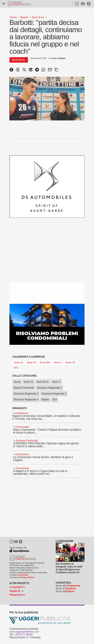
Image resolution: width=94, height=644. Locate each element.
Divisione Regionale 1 (49, 388)
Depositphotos (18, 550)
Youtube (83, 4)
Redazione (74, 586)
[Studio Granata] (47, 314)
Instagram (75, 4)
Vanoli (17, 382)
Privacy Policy (27, 577)
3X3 (55, 400)
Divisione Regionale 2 (26, 394)
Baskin (45, 400)
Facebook (89, 4)
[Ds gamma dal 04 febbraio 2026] (47, 187)
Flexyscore (16, 595)
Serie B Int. (43, 382)
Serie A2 (28, 382)
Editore (70, 591)
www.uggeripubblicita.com (24, 632)
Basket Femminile (24, 388)
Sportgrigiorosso (20, 4)
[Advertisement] (36, 509)
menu (4, 4)
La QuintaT (16, 587)
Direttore (71, 588)
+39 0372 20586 (23, 634)
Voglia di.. (15, 591)
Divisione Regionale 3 (54, 394)
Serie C (56, 382)
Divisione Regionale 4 (26, 400)
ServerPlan (23, 575)
